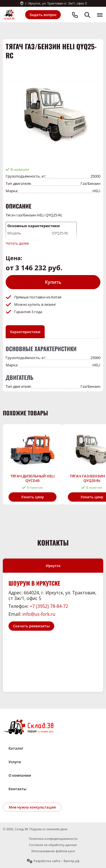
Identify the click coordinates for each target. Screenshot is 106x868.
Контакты (18, 789)
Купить (53, 282)
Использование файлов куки (53, 851)
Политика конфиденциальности (53, 839)
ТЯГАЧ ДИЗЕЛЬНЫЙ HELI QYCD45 (33, 478)
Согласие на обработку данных (53, 845)
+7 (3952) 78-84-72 (49, 606)
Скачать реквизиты (31, 626)
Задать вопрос (43, 15)
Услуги (15, 762)
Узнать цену (33, 497)
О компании (20, 775)
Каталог (16, 748)
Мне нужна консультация (32, 807)
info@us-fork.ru (39, 614)
